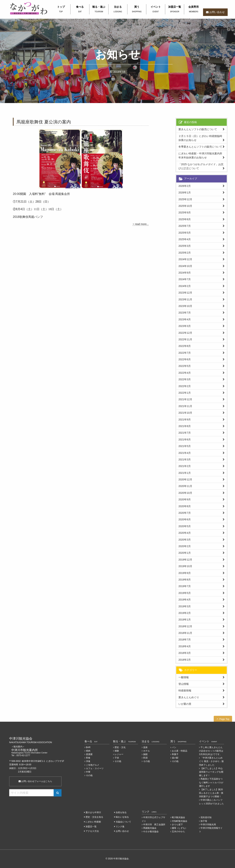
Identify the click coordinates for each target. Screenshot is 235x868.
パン (174, 747)
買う (137, 9)
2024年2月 (185, 286)
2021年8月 (185, 426)
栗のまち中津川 (93, 812)
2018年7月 (185, 640)
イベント (156, 9)
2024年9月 (185, 273)
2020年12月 (185, 479)
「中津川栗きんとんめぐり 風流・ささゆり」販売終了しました (211, 761)
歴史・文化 (120, 747)
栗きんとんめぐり (189, 697)
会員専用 (194, 9)
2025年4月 (185, 239)
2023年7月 (185, 313)
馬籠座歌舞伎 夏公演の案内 (44, 122)
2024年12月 (185, 259)
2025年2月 (185, 253)
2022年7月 (185, 353)
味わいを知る (122, 817)
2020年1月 (185, 553)
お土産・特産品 (180, 751)
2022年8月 (185, 346)
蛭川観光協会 (178, 817)
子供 (117, 758)
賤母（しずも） (180, 828)
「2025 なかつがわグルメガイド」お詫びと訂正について (201, 166)
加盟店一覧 (175, 9)
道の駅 (175, 758)
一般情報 (184, 677)
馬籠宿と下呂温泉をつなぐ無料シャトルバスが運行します (211, 782)
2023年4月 (185, 319)
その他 (89, 775)
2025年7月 (185, 226)
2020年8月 (185, 506)
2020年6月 (185, 519)
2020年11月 (185, 486)
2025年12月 (185, 199)
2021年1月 (185, 473)
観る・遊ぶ (99, 9)
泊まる (118, 9)
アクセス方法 (92, 831)
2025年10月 (185, 206)
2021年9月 (185, 420)
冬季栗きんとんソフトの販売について (200, 147)
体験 (117, 751)
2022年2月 (185, 386)
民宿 (145, 758)
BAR (88, 747)
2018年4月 (185, 646)
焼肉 (88, 751)
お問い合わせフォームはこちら (35, 781)
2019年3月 (185, 606)
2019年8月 (185, 580)
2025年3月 (185, 246)
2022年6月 (185, 359)
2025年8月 (185, 219)
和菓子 (175, 754)
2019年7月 (185, 586)
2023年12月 (185, 293)
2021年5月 (185, 446)
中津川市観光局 (208, 825)
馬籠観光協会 (150, 828)
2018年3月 (185, 653)
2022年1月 (185, 393)
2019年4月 (185, 600)
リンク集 (120, 827)
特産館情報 (185, 691)
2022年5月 (185, 366)
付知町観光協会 (180, 821)
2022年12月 (185, 333)
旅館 (145, 754)
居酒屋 (89, 754)
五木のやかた (178, 832)
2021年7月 (185, 433)
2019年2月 (185, 613)
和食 (88, 758)
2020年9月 (185, 499)
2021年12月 (185, 399)
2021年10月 (185, 413)
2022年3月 (185, 379)
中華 (88, 772)
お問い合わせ (217, 12)
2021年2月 (185, 466)
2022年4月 (185, 373)
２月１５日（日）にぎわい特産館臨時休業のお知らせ (200, 138)
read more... (142, 224)
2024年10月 (185, 266)
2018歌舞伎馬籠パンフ (28, 217)
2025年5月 (185, 233)
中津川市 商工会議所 (154, 825)
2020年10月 (185, 493)
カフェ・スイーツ (95, 768)
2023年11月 (185, 299)
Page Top (224, 719)
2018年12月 (185, 626)
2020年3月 (185, 540)
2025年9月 (185, 213)
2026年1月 (185, 193)
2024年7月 (185, 279)
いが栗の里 (185, 704)
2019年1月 (185, 620)
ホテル (147, 751)
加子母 (204, 821)
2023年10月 (185, 306)
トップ (61, 9)
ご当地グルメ (93, 765)
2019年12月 (185, 560)
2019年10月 (185, 566)
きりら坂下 (177, 825)
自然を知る (121, 812)
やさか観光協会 (151, 832)
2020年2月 (185, 546)
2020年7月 (185, 513)
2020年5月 (185, 526)
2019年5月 (185, 593)
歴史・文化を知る (94, 817)
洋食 (88, 761)
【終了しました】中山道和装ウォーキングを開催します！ (211, 772)
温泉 (145, 747)
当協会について (123, 822)
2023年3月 (185, 326)
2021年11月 (185, 406)
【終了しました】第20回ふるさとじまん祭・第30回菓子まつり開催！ (211, 793)
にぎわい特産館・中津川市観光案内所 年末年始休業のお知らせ (201, 155)
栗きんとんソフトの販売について (198, 129)
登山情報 (184, 684)
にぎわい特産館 (93, 822)
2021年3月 (185, 459)
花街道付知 (206, 817)
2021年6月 (185, 440)
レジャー (119, 754)
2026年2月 (185, 186)
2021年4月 (185, 453)
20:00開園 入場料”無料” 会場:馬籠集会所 (41, 194)
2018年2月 (185, 660)
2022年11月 (185, 339)
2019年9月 (185, 573)
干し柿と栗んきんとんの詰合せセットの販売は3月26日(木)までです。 (211, 751)
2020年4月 (185, 533)
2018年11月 (185, 633)
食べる (80, 9)
